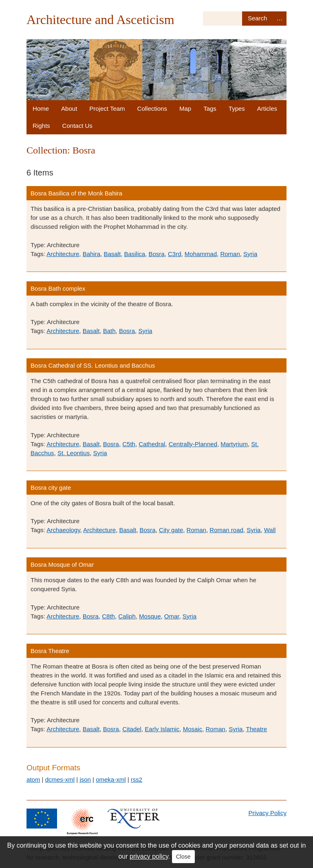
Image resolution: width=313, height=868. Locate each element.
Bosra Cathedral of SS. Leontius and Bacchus (93, 365)
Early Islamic (162, 729)
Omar (172, 616)
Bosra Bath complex (58, 288)
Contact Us (77, 126)
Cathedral (152, 444)
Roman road (226, 530)
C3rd (175, 254)
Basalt (112, 254)
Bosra (156, 254)
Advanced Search (280, 19)
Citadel (132, 729)
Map (185, 108)
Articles (267, 108)
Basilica (134, 254)
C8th (108, 616)
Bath (109, 331)
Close (183, 857)
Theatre (256, 729)
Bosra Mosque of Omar (62, 564)
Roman (230, 254)
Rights (41, 126)
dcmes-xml (60, 779)
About (69, 108)
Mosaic (193, 729)
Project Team (107, 108)
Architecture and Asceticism (100, 20)
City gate (171, 530)
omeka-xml (111, 779)
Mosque (150, 616)
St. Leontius (74, 453)
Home (41, 108)
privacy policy (149, 856)
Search (257, 19)
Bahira (91, 254)
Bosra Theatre (50, 651)
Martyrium (234, 444)
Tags (210, 108)
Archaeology (63, 530)
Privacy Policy (268, 813)
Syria (250, 254)
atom (33, 779)
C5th (129, 444)
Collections (152, 108)
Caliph (127, 616)
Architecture (63, 254)
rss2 (137, 779)
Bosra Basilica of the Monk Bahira (76, 193)
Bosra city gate (51, 488)
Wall (270, 530)
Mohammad (201, 254)
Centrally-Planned (193, 444)
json (85, 779)
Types (237, 108)
